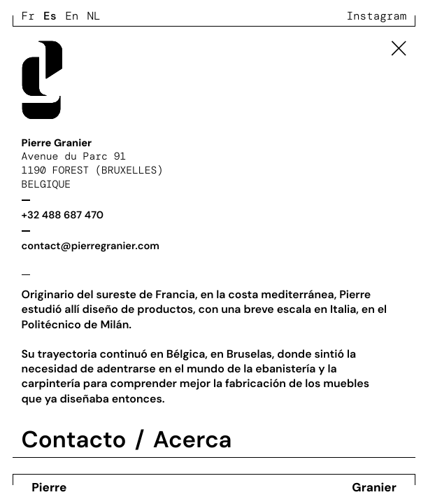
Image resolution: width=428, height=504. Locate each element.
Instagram (377, 16)
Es (50, 16)
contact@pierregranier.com (91, 246)
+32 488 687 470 (63, 215)
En (72, 16)
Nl (94, 16)
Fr (28, 16)
